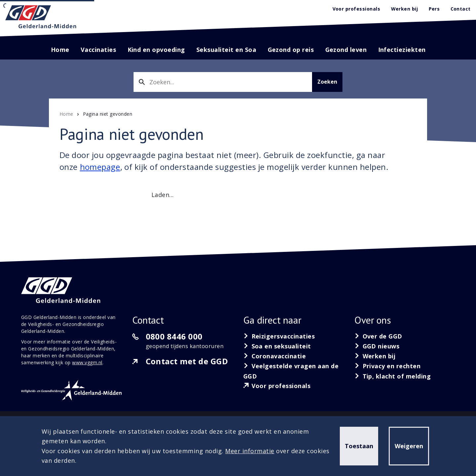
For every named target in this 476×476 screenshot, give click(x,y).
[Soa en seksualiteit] (277, 346)
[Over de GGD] (378, 336)
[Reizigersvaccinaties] (279, 336)
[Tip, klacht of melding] (393, 376)
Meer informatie (250, 451)
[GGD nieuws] (377, 346)
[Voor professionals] (277, 386)
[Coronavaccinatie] (275, 356)
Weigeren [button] (409, 446)
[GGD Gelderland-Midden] (41, 17)
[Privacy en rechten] (388, 366)
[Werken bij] (375, 356)
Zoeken (327, 82)
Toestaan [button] (359, 446)
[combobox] (223, 82)
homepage (100, 167)
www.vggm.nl (87, 362)
